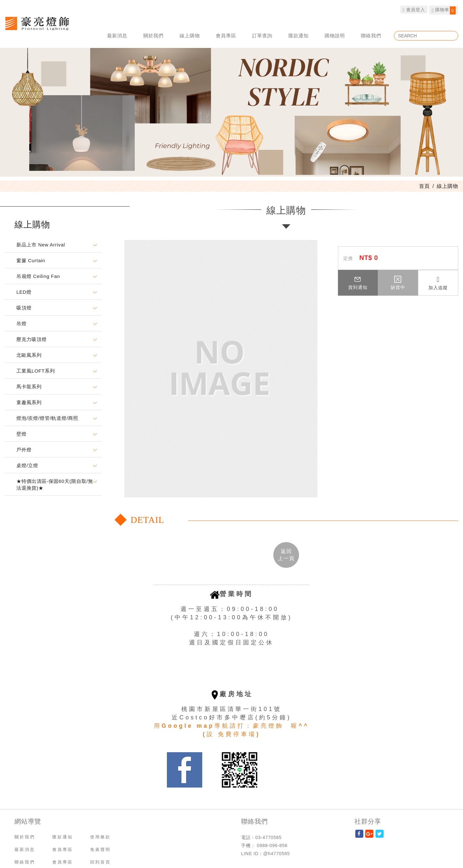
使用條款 (100, 837)
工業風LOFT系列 (36, 371)
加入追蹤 (438, 283)
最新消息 (117, 36)
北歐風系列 (29, 355)
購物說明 (335, 36)
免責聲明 (100, 850)
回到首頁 (100, 862)
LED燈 (24, 292)
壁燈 (21, 434)
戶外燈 (24, 450)
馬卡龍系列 (29, 387)
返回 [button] (286, 554)
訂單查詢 (262, 36)
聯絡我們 (371, 36)
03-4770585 (268, 837)
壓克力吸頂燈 (32, 339)
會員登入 (414, 9)
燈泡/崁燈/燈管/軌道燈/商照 (47, 418)
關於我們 (154, 36)
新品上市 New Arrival (41, 245)
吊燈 (21, 323)
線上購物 (190, 36)
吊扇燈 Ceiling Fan (38, 276)
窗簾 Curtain (31, 260)
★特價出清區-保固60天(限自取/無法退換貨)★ (55, 485)
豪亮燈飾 (37, 23)
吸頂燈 (24, 308)
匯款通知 (299, 36)
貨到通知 (358, 283)
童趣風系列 (29, 402)
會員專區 (226, 36)
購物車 (444, 10)
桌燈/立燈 (27, 465)
